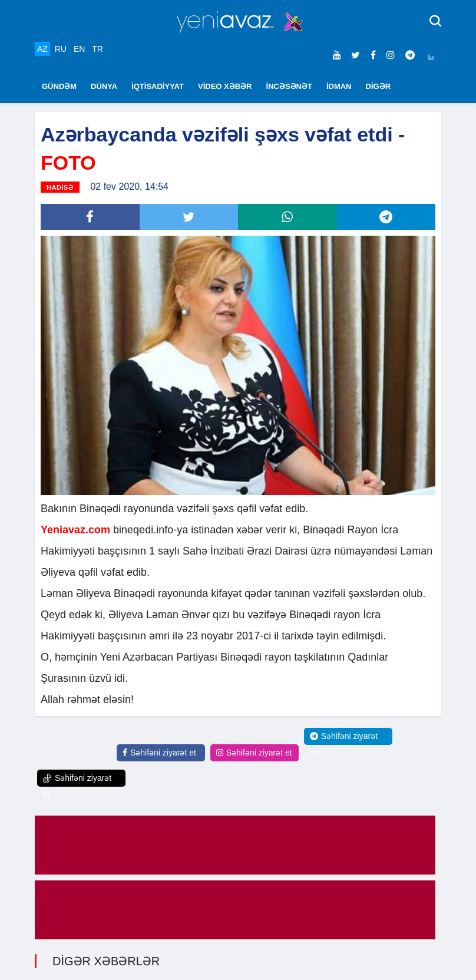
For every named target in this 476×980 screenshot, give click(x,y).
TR (97, 49)
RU (61, 49)
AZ (42, 49)
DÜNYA (104, 86)
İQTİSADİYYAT (158, 86)
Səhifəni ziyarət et (159, 753)
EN (79, 49)
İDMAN (339, 86)
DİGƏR (379, 86)
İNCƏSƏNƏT (289, 86)
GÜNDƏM (59, 86)
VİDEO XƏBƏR (225, 86)
